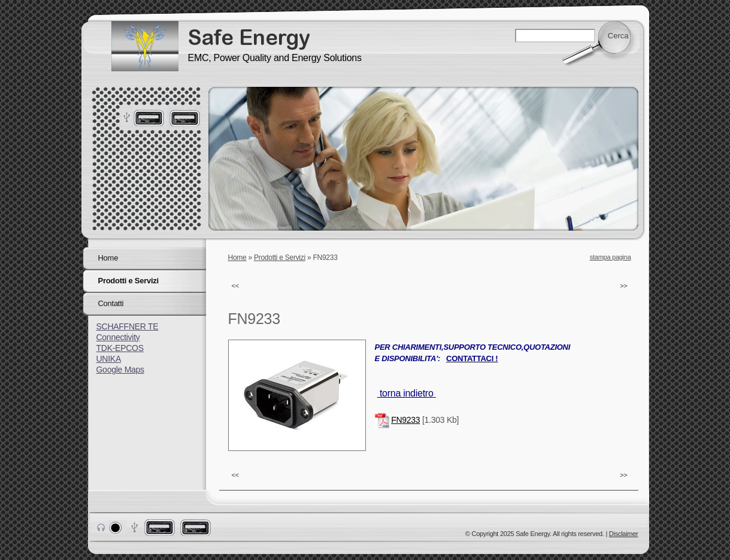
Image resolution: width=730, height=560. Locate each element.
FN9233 (405, 420)
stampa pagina (611, 257)
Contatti (111, 303)
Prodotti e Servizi (280, 258)
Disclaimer (624, 534)
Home (237, 258)
